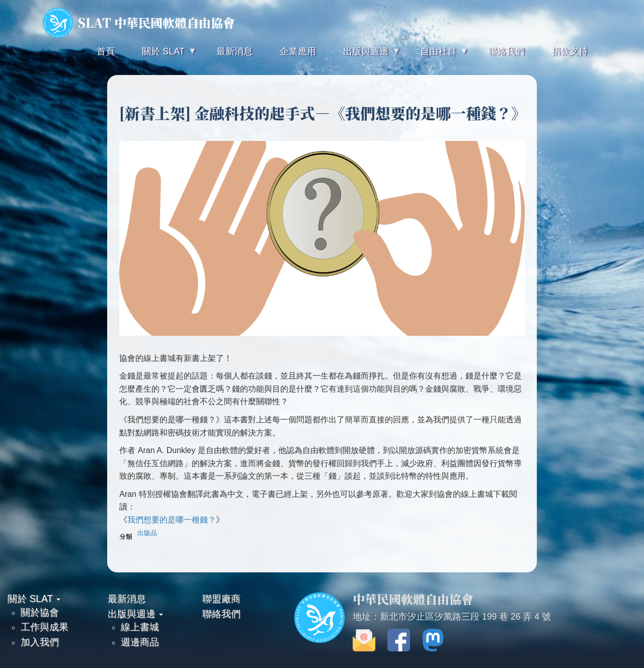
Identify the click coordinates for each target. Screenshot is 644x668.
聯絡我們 (221, 614)
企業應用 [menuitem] (298, 51)
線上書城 (140, 627)
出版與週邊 (135, 614)
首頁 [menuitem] (106, 51)
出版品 (147, 533)
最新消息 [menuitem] (234, 51)
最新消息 (127, 599)
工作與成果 (45, 627)
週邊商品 (140, 642)
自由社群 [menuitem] (437, 56)
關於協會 (40, 612)
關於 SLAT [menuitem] (162, 56)
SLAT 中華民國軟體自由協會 (139, 23)
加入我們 (40, 642)
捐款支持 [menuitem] (570, 51)
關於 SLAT (34, 599)
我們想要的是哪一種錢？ (172, 520)
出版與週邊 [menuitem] (365, 56)
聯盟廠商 (221, 599)
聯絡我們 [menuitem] (506, 51)
